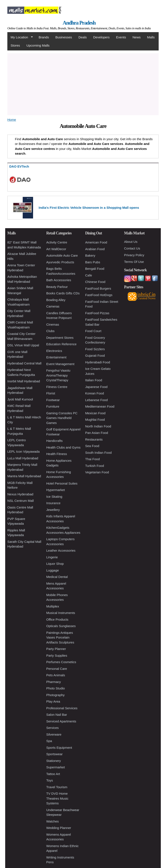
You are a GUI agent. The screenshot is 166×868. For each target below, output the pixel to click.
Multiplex (53, 606)
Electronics (54, 351)
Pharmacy (54, 682)
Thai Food (93, 459)
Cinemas (53, 324)
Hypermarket (56, 490)
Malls (151, 37)
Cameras (53, 306)
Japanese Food (96, 387)
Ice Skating (54, 497)
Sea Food (92, 446)
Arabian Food (95, 249)
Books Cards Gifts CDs (63, 293)
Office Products (57, 619)
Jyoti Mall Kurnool (20, 399)
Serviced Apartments (61, 721)
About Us (131, 242)
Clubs (50, 331)
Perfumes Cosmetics (61, 662)
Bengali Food (95, 269)
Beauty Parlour (57, 287)
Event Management (60, 364)
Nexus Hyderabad (20, 494)
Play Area (53, 701)
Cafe (89, 275)
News (137, 37)
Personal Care (57, 669)
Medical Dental (57, 577)
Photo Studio (56, 688)
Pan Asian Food (97, 433)
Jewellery (53, 510)
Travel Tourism (57, 787)
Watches (53, 821)
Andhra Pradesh (79, 23)
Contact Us (132, 248)
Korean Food (95, 393)
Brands (44, 37)
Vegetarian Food (97, 472)
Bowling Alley (56, 300)
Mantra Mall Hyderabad (24, 476)
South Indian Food (98, 453)
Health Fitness (57, 454)
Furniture (53, 406)
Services (53, 728)
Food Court (93, 331)
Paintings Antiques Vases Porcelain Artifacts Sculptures (60, 637)
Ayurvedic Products (60, 262)
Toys (50, 780)
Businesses (64, 37)
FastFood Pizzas (97, 313)
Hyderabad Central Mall (24, 363)
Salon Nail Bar (57, 715)
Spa (49, 741)
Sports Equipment (59, 748)
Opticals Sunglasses (61, 626)
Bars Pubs (93, 262)
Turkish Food (95, 466)
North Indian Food (98, 426)
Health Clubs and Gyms (63, 447)
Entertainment (56, 357)
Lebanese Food (96, 400)
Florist (51, 393)
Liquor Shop (55, 564)
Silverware (54, 734)
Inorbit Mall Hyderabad (24, 381)
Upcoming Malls (38, 45)
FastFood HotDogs (99, 295)
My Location (20, 37)
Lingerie (52, 557)
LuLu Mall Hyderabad (23, 458)
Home (12, 120)
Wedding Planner (59, 828)
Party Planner (56, 649)
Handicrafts (54, 441)
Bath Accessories (59, 280)
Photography (55, 695)
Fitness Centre (57, 387)
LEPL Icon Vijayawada (23, 451)
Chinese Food (95, 282)
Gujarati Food (95, 356)
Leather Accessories (61, 550)
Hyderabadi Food (98, 362)
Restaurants (94, 439)
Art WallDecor (56, 249)
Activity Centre (57, 242)
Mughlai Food (95, 420)
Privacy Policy (134, 255)
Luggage (53, 570)
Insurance (53, 503)
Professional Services (62, 708)
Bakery (90, 255)
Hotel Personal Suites (62, 483)
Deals (83, 37)
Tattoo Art (53, 774)
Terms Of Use (134, 262)
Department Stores (60, 338)
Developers (101, 37)
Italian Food (94, 380)
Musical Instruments (61, 613)
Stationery (54, 761)
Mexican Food (95, 413)
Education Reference (61, 344)
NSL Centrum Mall (21, 501)
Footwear (53, 400)
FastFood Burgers (98, 288)
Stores (15, 45)
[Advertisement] (83, 83)
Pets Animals (56, 675)
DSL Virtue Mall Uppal (23, 345)
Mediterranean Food (100, 406)
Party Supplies (57, 655)
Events (121, 37)
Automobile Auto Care (62, 255)
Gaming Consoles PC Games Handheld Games (62, 418)
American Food (96, 242)
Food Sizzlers (95, 349)
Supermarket (56, 767)
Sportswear (54, 754)
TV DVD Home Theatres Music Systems (57, 798)
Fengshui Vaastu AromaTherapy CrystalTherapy (58, 375)
